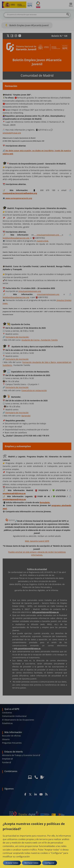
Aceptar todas (12, 863)
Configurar (50, 863)
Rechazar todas (31, 863)
